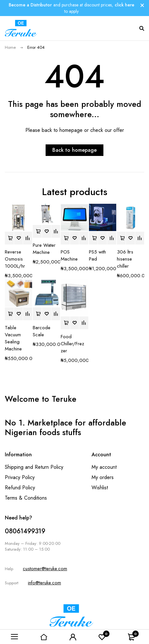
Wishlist (100, 488)
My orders (103, 477)
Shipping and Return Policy (34, 467)
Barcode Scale (42, 331)
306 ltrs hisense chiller (125, 259)
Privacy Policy (20, 477)
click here (124, 5)
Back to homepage (74, 150)
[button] (9, 238)
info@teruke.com (44, 583)
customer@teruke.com (45, 569)
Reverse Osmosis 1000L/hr (15, 259)
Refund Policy (20, 488)
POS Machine (69, 255)
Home (10, 47)
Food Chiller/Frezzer (72, 344)
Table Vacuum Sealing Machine (13, 338)
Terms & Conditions (26, 498)
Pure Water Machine (44, 249)
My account (104, 467)
